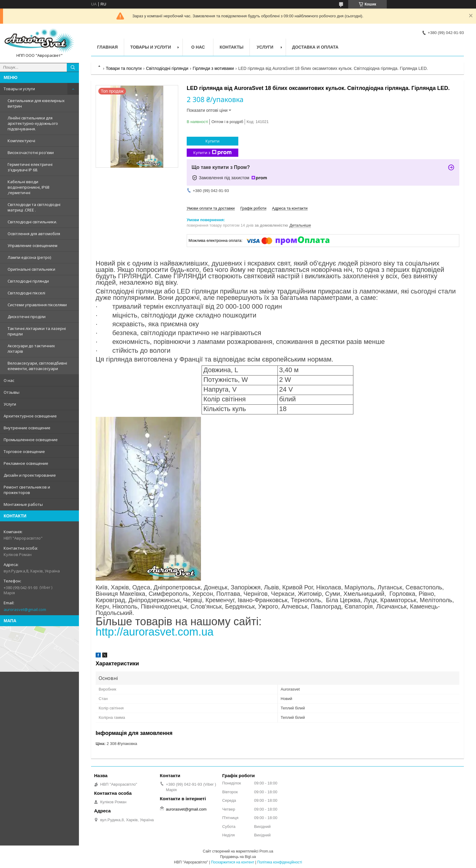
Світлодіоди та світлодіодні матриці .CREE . (34, 207)
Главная (107, 47)
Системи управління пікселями (37, 305)
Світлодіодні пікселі (26, 293)
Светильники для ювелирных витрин (36, 103)
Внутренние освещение (27, 428)
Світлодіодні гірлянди (28, 281)
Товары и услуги (19, 89)
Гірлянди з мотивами (213, 68)
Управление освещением (32, 245)
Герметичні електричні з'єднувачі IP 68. (30, 167)
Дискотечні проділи (27, 317)
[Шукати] (73, 67)
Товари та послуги (124, 68)
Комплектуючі (21, 141)
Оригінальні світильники (31, 269)
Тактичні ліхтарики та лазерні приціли (37, 331)
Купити (212, 141)
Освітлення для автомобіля (34, 234)
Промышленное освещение (31, 440)
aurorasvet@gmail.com (25, 609)
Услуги (10, 404)
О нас (9, 380)
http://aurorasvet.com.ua (155, 632)
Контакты (231, 47)
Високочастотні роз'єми (31, 153)
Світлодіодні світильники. (32, 222)
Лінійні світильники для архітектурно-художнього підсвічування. (33, 123)
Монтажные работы (23, 504)
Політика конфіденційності (280, 862)
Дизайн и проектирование (30, 475)
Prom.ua (266, 851)
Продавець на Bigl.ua (238, 857)
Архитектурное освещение (30, 416)
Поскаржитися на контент (233, 862)
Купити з (212, 153)
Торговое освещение (24, 451)
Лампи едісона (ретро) (29, 257)
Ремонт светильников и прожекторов (27, 490)
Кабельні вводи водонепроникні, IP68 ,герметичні (28, 187)
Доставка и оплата (315, 47)
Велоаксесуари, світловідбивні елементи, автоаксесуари (37, 366)
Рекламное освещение (26, 463)
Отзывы (12, 392)
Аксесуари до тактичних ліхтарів (31, 348)
